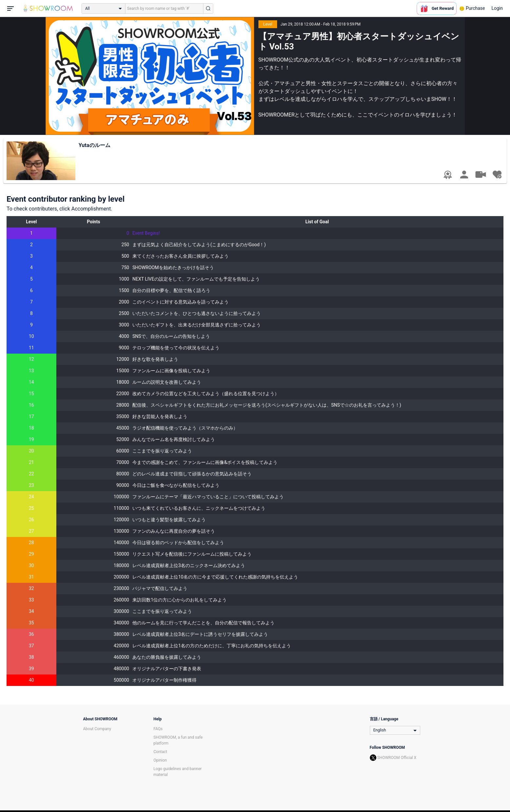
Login (497, 8)
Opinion (160, 760)
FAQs (158, 729)
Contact (161, 752)
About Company (97, 729)
